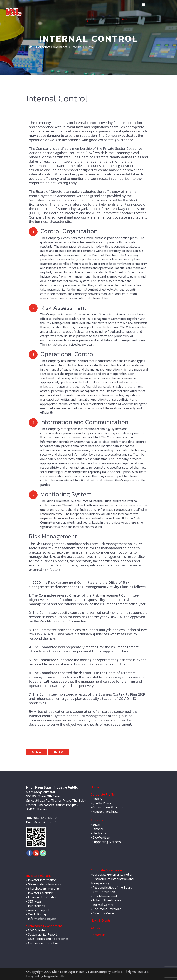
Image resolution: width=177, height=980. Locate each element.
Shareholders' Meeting (43, 888)
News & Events (101, 920)
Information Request (42, 919)
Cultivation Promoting (43, 943)
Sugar (96, 824)
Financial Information (43, 897)
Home (95, 787)
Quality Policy (102, 803)
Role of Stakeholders (107, 900)
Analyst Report (39, 910)
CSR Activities (37, 930)
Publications (36, 906)
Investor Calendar (40, 893)
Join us (95, 928)
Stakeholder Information (45, 884)
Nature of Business (105, 812)
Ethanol (98, 829)
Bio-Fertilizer (102, 837)
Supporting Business (107, 842)
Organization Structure (108, 807)
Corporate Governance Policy (113, 875)
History (98, 799)
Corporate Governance (52, 47)
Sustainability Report (43, 934)
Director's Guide (103, 913)
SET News (35, 901)
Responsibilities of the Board (112, 887)
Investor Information (42, 880)
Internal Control (103, 905)
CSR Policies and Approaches (48, 939)
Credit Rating (37, 914)
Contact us (98, 935)
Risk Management (105, 896)
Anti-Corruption (104, 892)
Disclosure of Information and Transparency (112, 881)
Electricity (99, 833)
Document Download (107, 909)
